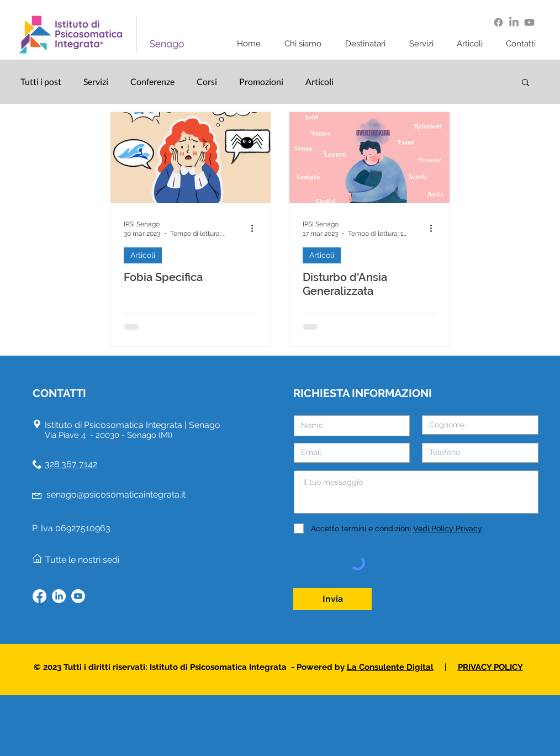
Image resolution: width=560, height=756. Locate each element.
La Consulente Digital (390, 667)
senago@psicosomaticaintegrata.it (116, 495)
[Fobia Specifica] (191, 158)
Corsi (207, 81)
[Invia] (332, 599)
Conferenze (152, 81)
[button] (307, 44)
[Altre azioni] (256, 228)
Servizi (96, 81)
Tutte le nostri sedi (82, 560)
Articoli (319, 81)
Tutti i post (41, 81)
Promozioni (261, 81)
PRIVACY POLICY (490, 667)
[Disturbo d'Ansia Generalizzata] (369, 158)
